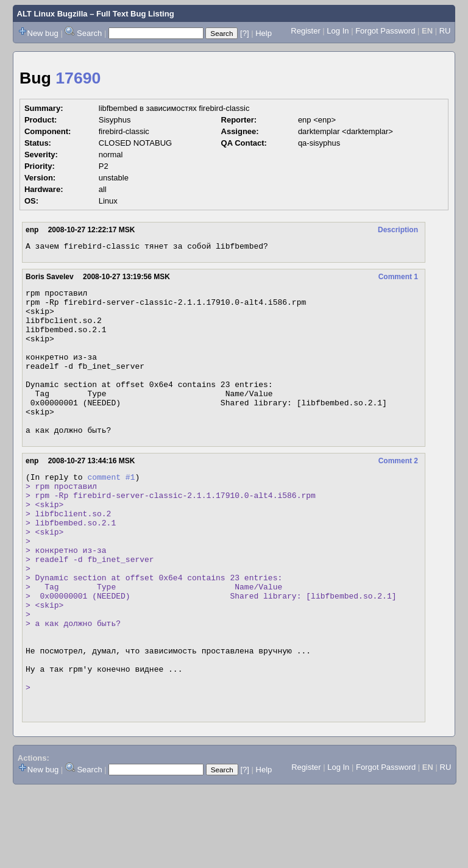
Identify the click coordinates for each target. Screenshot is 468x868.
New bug (43, 33)
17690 (78, 78)
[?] (244, 33)
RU (445, 31)
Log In (338, 31)
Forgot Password (385, 31)
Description (398, 230)
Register (305, 31)
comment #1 (111, 510)
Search (89, 33)
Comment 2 (398, 492)
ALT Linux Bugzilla (52, 14)
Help (264, 33)
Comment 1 (398, 279)
